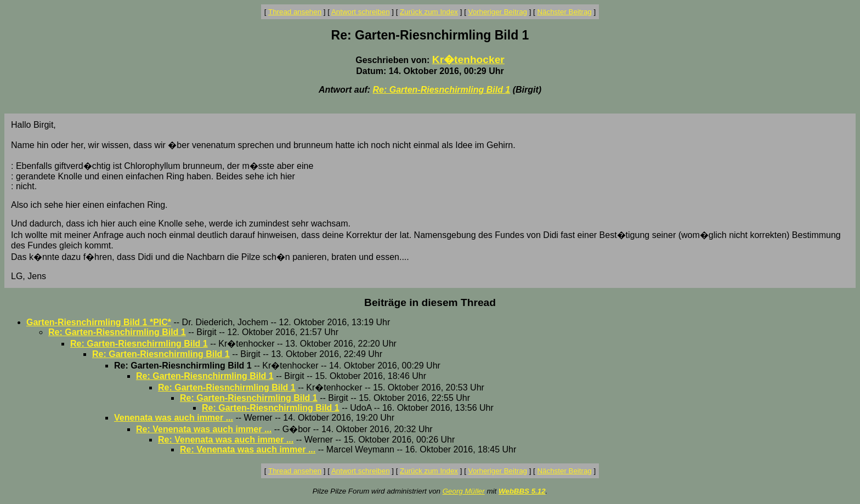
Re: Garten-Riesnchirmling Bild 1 (442, 90)
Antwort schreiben (361, 12)
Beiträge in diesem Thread (430, 302)
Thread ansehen (295, 12)
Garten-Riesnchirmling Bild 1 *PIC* (99, 322)
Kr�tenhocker (468, 60)
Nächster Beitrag (564, 12)
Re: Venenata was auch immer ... (204, 429)
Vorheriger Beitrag (498, 12)
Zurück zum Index (429, 12)
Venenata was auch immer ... (174, 418)
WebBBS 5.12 (522, 491)
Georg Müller (464, 491)
